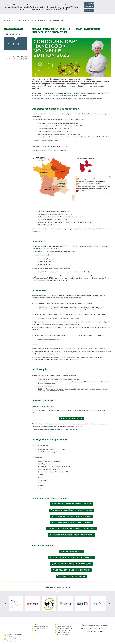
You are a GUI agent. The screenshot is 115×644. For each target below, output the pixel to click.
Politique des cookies (63, 625)
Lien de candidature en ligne (72, 418)
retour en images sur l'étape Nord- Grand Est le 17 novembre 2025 (72, 529)
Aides (35, 625)
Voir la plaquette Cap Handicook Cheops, (72, 570)
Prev (5, 604)
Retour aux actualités (14, 29)
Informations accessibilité (41, 627)
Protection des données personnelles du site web (65, 628)
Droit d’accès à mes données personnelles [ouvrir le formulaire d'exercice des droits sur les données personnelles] (64, 633)
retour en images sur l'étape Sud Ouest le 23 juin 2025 (72, 516)
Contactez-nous (11, 641)
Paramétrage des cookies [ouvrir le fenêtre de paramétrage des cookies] (64, 630)
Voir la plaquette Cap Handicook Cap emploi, (72, 564)
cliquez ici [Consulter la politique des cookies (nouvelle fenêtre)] (63, 9)
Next (110, 604)
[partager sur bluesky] (23, 44)
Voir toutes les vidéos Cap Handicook (72, 576)
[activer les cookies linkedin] (13, 44)
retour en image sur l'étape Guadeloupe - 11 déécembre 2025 (72, 535)
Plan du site (37, 632)
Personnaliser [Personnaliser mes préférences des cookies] (89, 7)
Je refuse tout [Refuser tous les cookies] (89, 10)
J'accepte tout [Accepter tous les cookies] (89, 3)
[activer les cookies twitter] (18, 44)
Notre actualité (16, 20)
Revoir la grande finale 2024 (72, 551)
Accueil (6, 20)
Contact (36, 630)
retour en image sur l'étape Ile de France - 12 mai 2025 (72, 504)
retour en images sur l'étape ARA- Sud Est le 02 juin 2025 (72, 510)
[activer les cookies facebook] (9, 44)
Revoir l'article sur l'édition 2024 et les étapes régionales (72, 558)
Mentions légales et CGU (41, 629)
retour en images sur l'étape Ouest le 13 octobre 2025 (72, 523)
